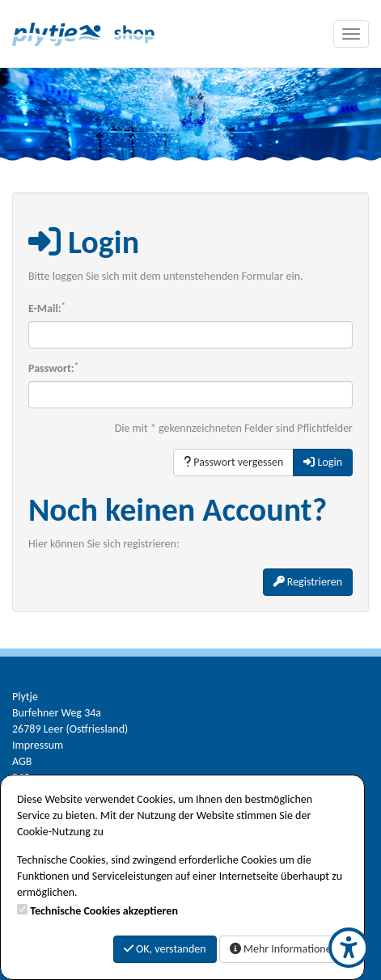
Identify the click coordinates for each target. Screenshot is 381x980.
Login (323, 462)
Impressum (38, 745)
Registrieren (308, 582)
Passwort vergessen (233, 462)
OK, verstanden (165, 949)
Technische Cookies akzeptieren (104, 911)
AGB (22, 761)
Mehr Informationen (284, 949)
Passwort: (53, 368)
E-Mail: (47, 308)
